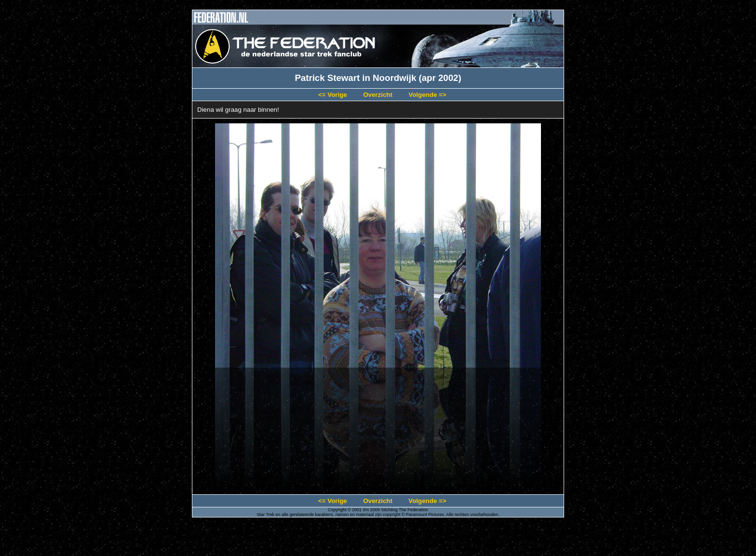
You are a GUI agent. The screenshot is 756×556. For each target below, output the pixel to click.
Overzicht (378, 95)
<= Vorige (333, 95)
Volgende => (427, 95)
